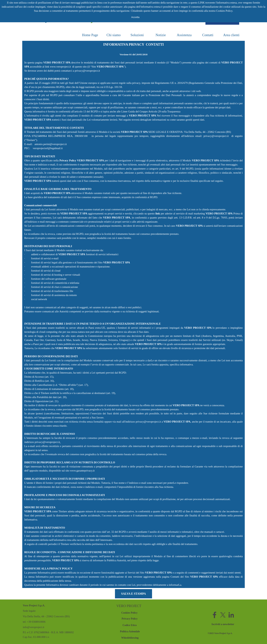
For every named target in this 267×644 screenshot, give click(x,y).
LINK (201, 3)
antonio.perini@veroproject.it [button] (50, 144)
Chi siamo (113, 35)
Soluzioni (137, 35)
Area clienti (231, 35)
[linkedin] (231, 615)
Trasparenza (174, 111)
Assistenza (184, 35)
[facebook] (215, 615)
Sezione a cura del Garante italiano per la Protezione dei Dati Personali (141, 95)
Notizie (161, 35)
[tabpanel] (133, 314)
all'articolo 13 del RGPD (84, 111)
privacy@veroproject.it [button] (87, 71)
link (158, 213)
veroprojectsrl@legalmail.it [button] (48, 148)
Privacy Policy (68, 160)
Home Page (90, 35)
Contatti (208, 35)
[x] (223, 615)
